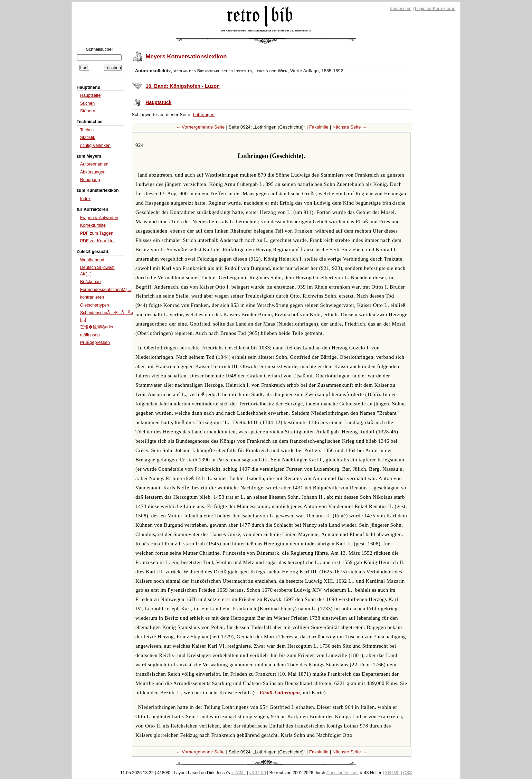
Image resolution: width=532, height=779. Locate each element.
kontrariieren (92, 297)
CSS (408, 773)
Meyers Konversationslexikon (186, 57)
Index (85, 199)
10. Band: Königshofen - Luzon (183, 86)
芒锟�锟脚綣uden (97, 327)
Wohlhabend (92, 260)
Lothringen (204, 115)
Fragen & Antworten (99, 218)
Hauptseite (91, 95)
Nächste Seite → (349, 127)
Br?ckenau (91, 282)
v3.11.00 (258, 773)
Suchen (87, 103)
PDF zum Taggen (97, 233)
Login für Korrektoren (435, 9)
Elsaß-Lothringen (280, 693)
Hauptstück (159, 102)
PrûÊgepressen (95, 342)
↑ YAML (239, 773)
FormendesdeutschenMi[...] (106, 290)
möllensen (90, 335)
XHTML (392, 773)
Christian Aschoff (343, 773)
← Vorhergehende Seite (201, 127)
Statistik (88, 138)
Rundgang (90, 180)
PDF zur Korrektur (98, 241)
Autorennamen (94, 164)
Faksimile (319, 127)
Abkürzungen (93, 172)
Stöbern (88, 111)
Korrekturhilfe (93, 225)
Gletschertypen (95, 305)
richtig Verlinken (95, 146)
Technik (87, 130)
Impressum (401, 9)
